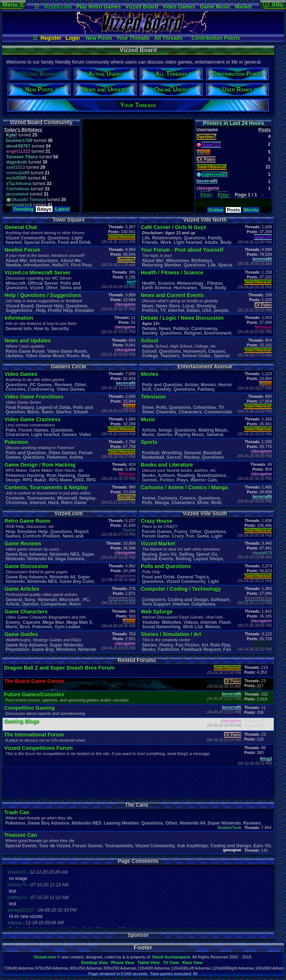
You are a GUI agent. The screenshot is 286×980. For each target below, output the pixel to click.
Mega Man (53, 622)
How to (41, 329)
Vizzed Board (142, 7)
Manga (162, 503)
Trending (23, 209)
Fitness (215, 283)
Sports (149, 442)
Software (220, 600)
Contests (15, 498)
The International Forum (34, 735)
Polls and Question (26, 453)
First (206, 195)
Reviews (63, 385)
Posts (233, 210)
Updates (14, 356)
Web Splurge (157, 612)
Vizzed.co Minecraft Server (37, 273)
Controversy (204, 329)
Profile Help (61, 310)
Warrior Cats (204, 480)
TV (163, 310)
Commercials (218, 412)
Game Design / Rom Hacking (40, 465)
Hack (53, 503)
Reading (186, 476)
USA (207, 310)
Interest (38, 503)
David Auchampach (171, 957)
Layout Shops (208, 559)
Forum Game (156, 536)
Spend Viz (206, 554)
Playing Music (190, 435)
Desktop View (94, 963)
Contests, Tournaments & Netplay (46, 487)
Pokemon (16, 442)
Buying (150, 554)
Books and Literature (167, 465)
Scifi (147, 389)
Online (216, 210)
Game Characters (26, 612)
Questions (59, 238)
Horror (225, 385)
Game (203, 536)
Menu (13, 5)
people (221, 310)
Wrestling (172, 453)
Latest (62, 209)
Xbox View (192, 963)
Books (149, 476)
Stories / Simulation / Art (171, 634)
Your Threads (133, 38)
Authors (166, 476)
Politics (150, 310)
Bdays (44, 209)
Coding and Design (188, 600)
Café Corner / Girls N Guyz (174, 227)
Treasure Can (21, 835)
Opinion (30, 604)
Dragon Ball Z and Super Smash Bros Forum (59, 668)
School (150, 341)
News (148, 306)
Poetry (166, 645)
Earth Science (157, 288)
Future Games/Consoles (34, 694)
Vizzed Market (158, 544)
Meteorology (191, 283)
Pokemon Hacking (25, 476)
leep (207, 288)
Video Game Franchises (34, 397)
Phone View (123, 963)
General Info (19, 329)
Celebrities (205, 407)
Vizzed (37, 288)
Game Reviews (23, 544)
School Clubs (197, 356)
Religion (193, 333)
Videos (191, 622)
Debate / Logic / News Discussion (182, 318)
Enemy (13, 622)
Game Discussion (26, 566)
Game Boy (43, 649)
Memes (212, 627)
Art (205, 645)
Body (226, 242)
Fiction (167, 480)
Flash (225, 622)
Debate (149, 329)
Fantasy (206, 389)
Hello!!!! (60, 265)
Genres (164, 435)
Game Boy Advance (26, 554)
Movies (150, 374)
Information (19, 318)
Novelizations (212, 476)
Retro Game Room (25, 351)
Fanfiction (169, 649)
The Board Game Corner (34, 681)
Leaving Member (122, 823)
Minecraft (15, 283)
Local (188, 306)
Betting (183, 559)
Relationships (167, 238)
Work (166, 242)
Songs (165, 430)
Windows (66, 649)
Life (146, 238)
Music (148, 419)
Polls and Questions (166, 566)
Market (243, 7)
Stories (150, 645)
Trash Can (17, 812)
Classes (217, 351)
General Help (50, 306)
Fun (190, 536)
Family (215, 238)
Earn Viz (168, 554)
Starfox (63, 412)
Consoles (16, 389)
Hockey (192, 457)
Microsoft (70, 600)
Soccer (174, 457)
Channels (166, 412)
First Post (81, 265)
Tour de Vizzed (55, 846)
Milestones (178, 261)
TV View (171, 963)
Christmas (17, 503)
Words (251, 210)
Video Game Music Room (52, 356)
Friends (150, 242)
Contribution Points (216, 38)
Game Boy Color (77, 581)
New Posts (99, 38)
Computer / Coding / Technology (181, 589)
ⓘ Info (273, 5)
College (150, 356)
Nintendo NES (64, 554)
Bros (25, 627)
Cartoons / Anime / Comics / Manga (184, 487)
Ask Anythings (193, 846)
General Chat (21, 227)
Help (41, 310)
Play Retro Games (99, 7)
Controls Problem (42, 536)
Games (69, 435)
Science (166, 283)
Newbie (13, 265)
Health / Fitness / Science (172, 273)
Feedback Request (201, 649)
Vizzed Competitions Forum (38, 748)
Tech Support (156, 604)
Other (52, 288)
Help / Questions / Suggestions (43, 295)
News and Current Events (172, 295)
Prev (223, 195)
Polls (11, 430)
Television (153, 397)
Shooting (206, 306)
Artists (149, 430)
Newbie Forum (22, 250)
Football (151, 453)
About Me (71, 261)
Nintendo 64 (40, 559)
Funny (181, 532)
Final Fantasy (20, 407)
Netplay (87, 498)
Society (150, 333)
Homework (195, 351)
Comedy (162, 389)
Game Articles (22, 589)
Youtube (151, 622)
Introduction (36, 265)
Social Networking (161, 627)
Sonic (47, 412)
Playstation (18, 649)
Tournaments (41, 498)
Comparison (54, 604)
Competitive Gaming (29, 708)
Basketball (153, 457)
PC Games (41, 385)
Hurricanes (186, 288)
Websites (171, 622)
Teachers (170, 356)
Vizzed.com (58, 7)
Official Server (43, 283)
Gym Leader (68, 627)
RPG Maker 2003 (66, 480)
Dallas (193, 310)
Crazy (178, 536)
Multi (216, 503)
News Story (168, 306)
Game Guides (21, 634)
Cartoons (168, 498)
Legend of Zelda (54, 407)
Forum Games (34, 430)
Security (60, 329)
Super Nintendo (66, 645)
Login (73, 38)
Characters (17, 435)
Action (192, 385)
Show (148, 407)
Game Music (215, 7)
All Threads (168, 38)
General (215, 435)
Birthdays (202, 261)
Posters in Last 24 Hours (233, 123)
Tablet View (149, 963)
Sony (30, 600)
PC (86, 600)
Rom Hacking (61, 476)
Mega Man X (79, 622)
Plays (182, 480)
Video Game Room (67, 351)
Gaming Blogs (22, 721)
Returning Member (162, 265)
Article (12, 604)
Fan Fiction (187, 645)
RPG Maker (35, 480)
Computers (154, 600)
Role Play (220, 645)
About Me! (17, 261)
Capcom (31, 622)
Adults (211, 242)
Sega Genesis (70, 559)
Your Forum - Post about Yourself (182, 250)
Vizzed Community (25, 238)
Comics (188, 498)
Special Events (40, 242)
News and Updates (28, 341)
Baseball (212, 453)
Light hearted (188, 242)
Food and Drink (74, 242)
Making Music (213, 430)
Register (51, 38)
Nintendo (47, 600)
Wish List (193, 627)
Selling (186, 554)
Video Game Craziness (33, 419)
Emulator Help (33, 532)
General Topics (193, 577)
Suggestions (20, 310)
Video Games (179, 7)
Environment (218, 333)
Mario (33, 412)
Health (149, 283)
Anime (76, 457)
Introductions (44, 261)
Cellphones (204, 604)
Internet (176, 310)
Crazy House (157, 521)
